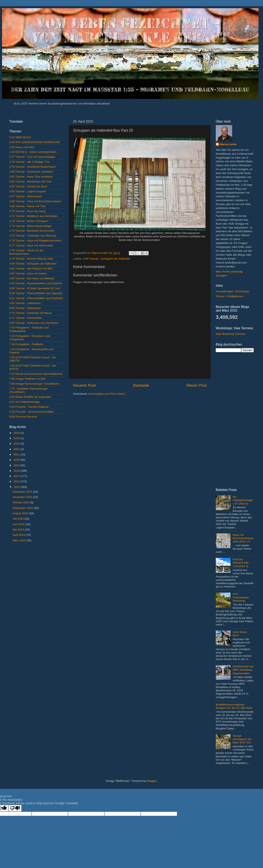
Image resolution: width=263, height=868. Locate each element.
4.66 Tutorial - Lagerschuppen (28, 191)
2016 (17, 481)
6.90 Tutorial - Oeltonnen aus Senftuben (34, 323)
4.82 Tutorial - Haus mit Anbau (28, 273)
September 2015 (23, 508)
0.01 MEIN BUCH (20, 137)
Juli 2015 (18, 519)
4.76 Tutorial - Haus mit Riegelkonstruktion (35, 241)
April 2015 (19, 535)
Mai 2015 (19, 530)
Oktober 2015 (21, 502)
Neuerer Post (84, 385)
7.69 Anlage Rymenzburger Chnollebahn (34, 384)
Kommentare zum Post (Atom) (107, 394)
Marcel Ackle (228, 144)
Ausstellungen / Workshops (232, 291)
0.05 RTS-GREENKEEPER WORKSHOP (35, 142)
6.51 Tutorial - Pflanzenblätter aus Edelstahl (36, 298)
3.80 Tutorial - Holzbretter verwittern (31, 172)
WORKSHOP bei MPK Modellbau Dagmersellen (243, 670)
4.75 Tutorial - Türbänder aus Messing (33, 236)
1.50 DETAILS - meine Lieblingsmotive (33, 152)
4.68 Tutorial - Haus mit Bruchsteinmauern (35, 201)
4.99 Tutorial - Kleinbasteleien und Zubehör (36, 283)
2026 (17, 433)
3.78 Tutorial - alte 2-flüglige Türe (30, 162)
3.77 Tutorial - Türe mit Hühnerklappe (32, 157)
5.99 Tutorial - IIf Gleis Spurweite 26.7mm (35, 288)
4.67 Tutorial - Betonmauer (26, 196)
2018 (17, 471)
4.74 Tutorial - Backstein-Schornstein (32, 231)
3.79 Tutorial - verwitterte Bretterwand (32, 167)
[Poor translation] (15, 808)
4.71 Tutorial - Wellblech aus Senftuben (33, 216)
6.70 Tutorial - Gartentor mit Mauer (31, 313)
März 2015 (20, 540)
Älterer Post (196, 385)
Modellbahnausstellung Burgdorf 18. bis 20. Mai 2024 (234, 706)
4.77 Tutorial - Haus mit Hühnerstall (31, 245)
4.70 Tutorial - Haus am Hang (27, 211)
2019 (17, 465)
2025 (17, 438)
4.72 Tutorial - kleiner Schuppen (29, 221)
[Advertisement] (36, 576)
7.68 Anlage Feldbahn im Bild (27, 379)
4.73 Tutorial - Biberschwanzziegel (30, 226)
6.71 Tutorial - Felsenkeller (26, 318)
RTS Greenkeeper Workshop (241, 597)
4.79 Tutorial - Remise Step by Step (31, 259)
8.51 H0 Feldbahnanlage (24, 402)
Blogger (152, 781)
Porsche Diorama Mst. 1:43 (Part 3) (241, 563)
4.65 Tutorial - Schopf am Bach (28, 186)
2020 (17, 460)
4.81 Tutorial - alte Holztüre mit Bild (31, 269)
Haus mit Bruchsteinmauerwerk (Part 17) (243, 538)
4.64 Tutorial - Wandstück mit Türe (30, 182)
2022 (17, 449)
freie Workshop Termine (230, 334)
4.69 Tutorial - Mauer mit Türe (28, 206)
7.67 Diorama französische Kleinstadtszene (36, 374)
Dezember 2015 (23, 492)
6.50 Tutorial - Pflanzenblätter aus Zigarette (36, 293)
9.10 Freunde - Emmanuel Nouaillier (32, 412)
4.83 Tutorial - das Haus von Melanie (32, 278)
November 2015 (23, 497)
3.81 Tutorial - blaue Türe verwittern (31, 177)
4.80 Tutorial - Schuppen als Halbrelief (106, 259)
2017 (17, 476)
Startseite (141, 385)
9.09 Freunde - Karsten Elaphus (29, 407)
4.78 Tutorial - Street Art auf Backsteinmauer (26, 252)
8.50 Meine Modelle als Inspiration (30, 397)
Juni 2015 (19, 524)
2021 (17, 454)
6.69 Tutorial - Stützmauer (25, 308)
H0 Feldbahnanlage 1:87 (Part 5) (243, 500)
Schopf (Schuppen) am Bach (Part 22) (242, 739)
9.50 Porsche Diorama (23, 417)
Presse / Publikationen (230, 296)
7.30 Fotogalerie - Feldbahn (26, 344)
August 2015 (21, 513)
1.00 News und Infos (22, 147)
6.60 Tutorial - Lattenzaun (25, 303)
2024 (17, 444)
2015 (17, 487)
